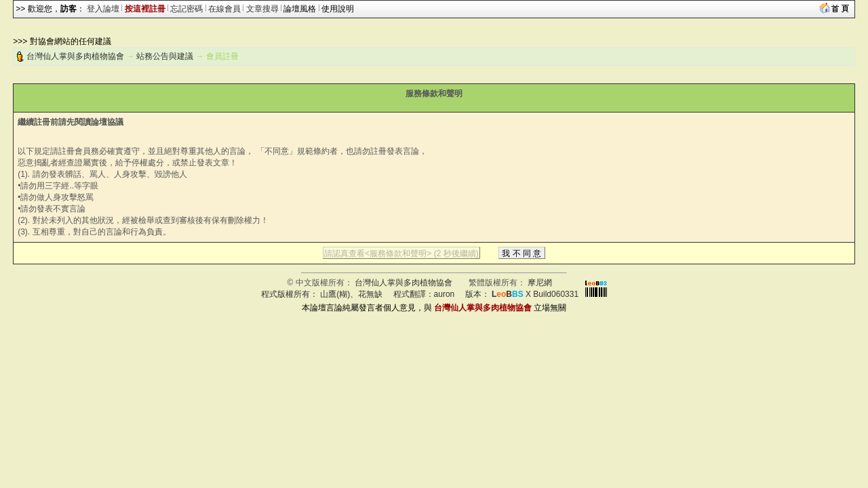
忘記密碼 (186, 9)
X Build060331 (535, 294)
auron (445, 294)
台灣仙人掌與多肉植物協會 (75, 56)
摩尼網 (540, 283)
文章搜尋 (262, 9)
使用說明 (338, 9)
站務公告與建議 (165, 56)
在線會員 (224, 9)
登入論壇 (103, 9)
